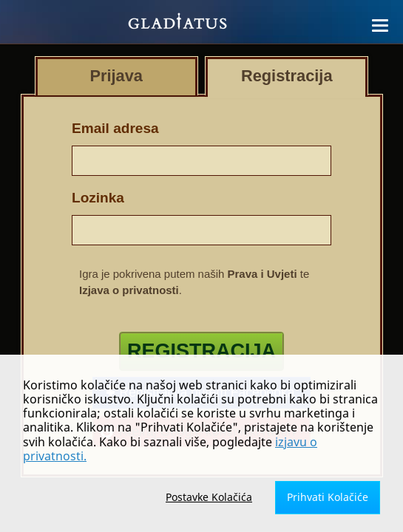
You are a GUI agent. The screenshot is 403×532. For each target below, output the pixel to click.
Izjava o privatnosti (129, 290)
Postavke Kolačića (209, 497)
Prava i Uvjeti (263, 274)
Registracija (201, 351)
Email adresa (115, 128)
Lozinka (98, 198)
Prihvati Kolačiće (328, 497)
